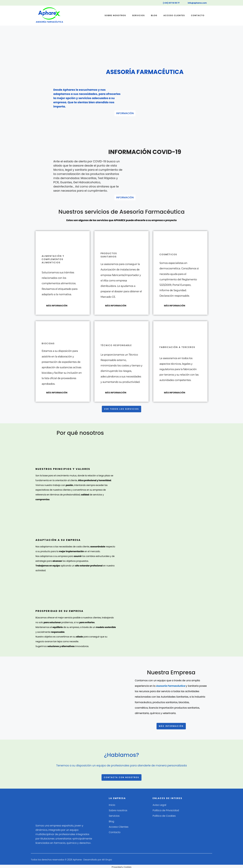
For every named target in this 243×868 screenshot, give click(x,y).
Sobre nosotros (115, 15)
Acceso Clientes (174, 15)
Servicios (138, 15)
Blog (154, 15)
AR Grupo (107, 858)
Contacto (198, 15)
